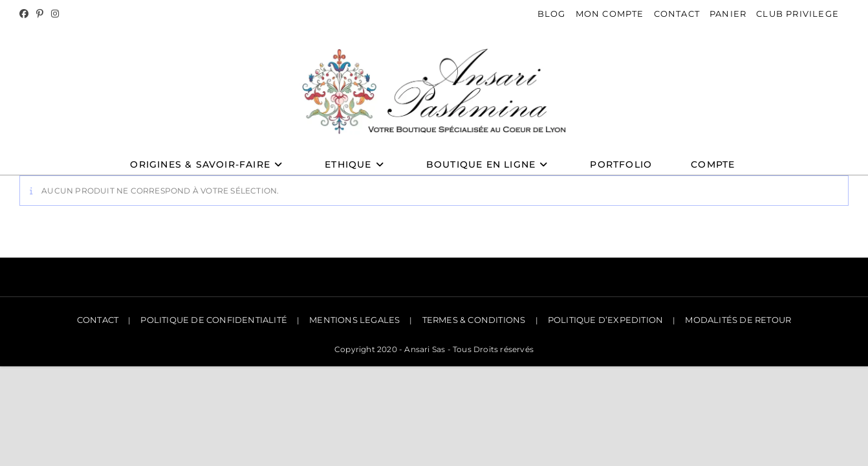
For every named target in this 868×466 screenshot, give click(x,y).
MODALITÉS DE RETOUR (738, 321)
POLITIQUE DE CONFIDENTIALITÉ (214, 321)
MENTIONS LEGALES (354, 321)
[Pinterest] (40, 14)
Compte (713, 167)
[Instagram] (55, 14)
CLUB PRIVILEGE (797, 14)
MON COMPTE (610, 14)
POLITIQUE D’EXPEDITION (605, 321)
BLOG (552, 14)
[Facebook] (26, 14)
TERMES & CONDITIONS (474, 321)
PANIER (728, 14)
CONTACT (677, 14)
